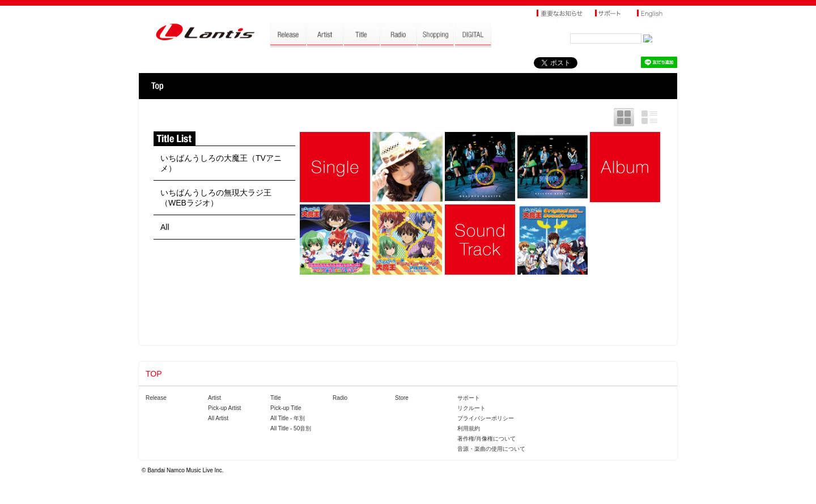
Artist (214, 398)
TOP (157, 86)
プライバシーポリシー (486, 418)
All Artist (218, 418)
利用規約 (469, 428)
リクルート (471, 408)
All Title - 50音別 (291, 428)
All (165, 227)
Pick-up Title (286, 408)
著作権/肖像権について (486, 439)
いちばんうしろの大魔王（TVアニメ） (221, 163)
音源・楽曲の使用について (491, 449)
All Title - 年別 (288, 418)
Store (402, 398)
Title (276, 398)
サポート (469, 398)
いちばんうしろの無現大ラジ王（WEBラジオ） (216, 198)
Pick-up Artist (224, 408)
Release (156, 398)
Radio (340, 398)
